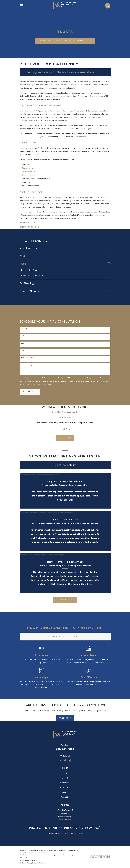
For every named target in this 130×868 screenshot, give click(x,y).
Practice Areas (65, 783)
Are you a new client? (27, 358)
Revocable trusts (29, 168)
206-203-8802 (65, 749)
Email (22, 351)
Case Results (65, 788)
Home (65, 774)
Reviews (65, 793)
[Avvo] (70, 761)
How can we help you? (27, 365)
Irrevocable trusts (29, 172)
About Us (65, 778)
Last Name (24, 336)
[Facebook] (65, 761)
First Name (24, 329)
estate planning (29, 125)
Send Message (30, 392)
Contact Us (65, 719)
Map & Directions (65, 820)
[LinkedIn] (60, 761)
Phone (22, 344)
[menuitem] (65, 248)
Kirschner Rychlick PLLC (30, 111)
